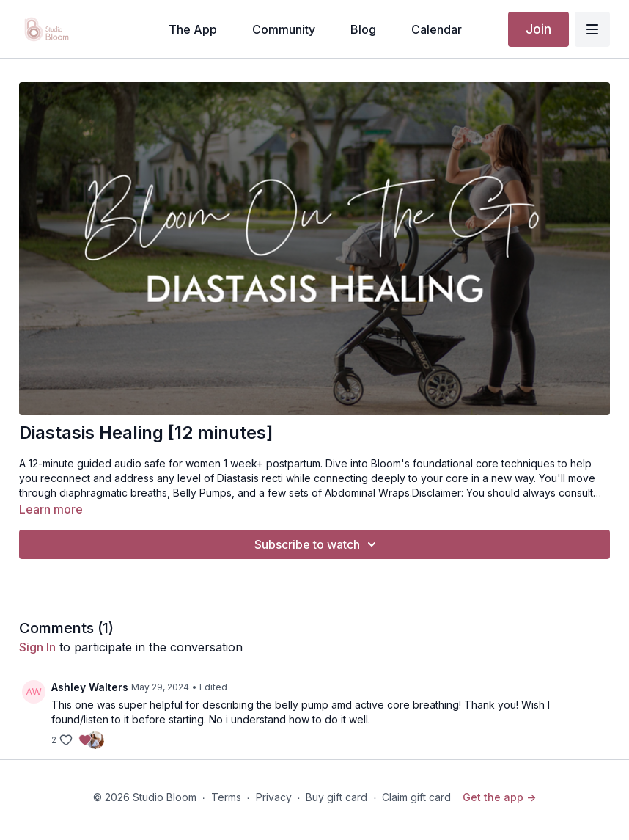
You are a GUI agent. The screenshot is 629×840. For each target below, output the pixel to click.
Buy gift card (336, 797)
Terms (226, 797)
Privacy (274, 797)
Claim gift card (416, 797)
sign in (37, 647)
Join (538, 29)
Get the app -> (499, 797)
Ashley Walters (90, 687)
